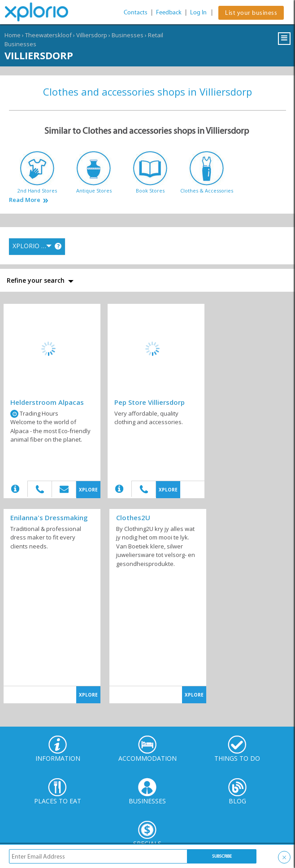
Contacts (136, 12)
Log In (198, 12)
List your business (251, 13)
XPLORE (88, 490)
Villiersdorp (92, 35)
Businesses (128, 35)
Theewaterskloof (48, 35)
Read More (25, 200)
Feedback (169, 12)
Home (13, 35)
